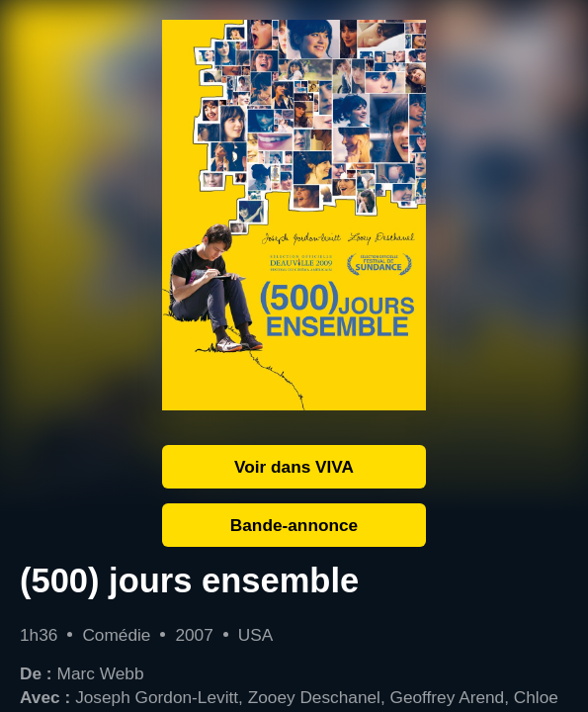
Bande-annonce (294, 525)
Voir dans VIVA (294, 467)
